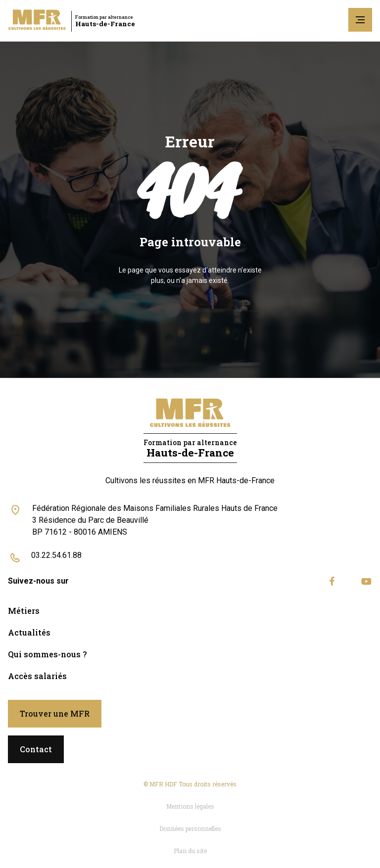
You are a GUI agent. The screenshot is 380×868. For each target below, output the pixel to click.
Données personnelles (190, 828)
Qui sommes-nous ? (47, 654)
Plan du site (190, 851)
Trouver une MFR (55, 713)
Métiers (24, 611)
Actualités (29, 632)
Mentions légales (190, 806)
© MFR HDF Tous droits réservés (190, 784)
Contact (36, 749)
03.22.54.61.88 (56, 555)
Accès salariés (37, 676)
